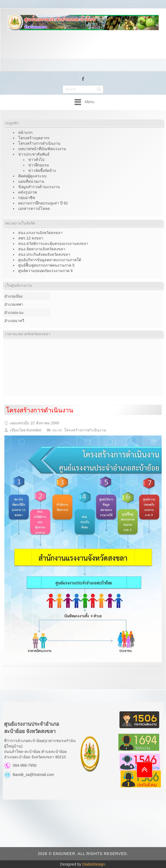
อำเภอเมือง (13, 296)
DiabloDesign (93, 864)
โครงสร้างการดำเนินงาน (40, 410)
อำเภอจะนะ (14, 313)
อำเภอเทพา (14, 304)
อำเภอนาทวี (14, 321)
